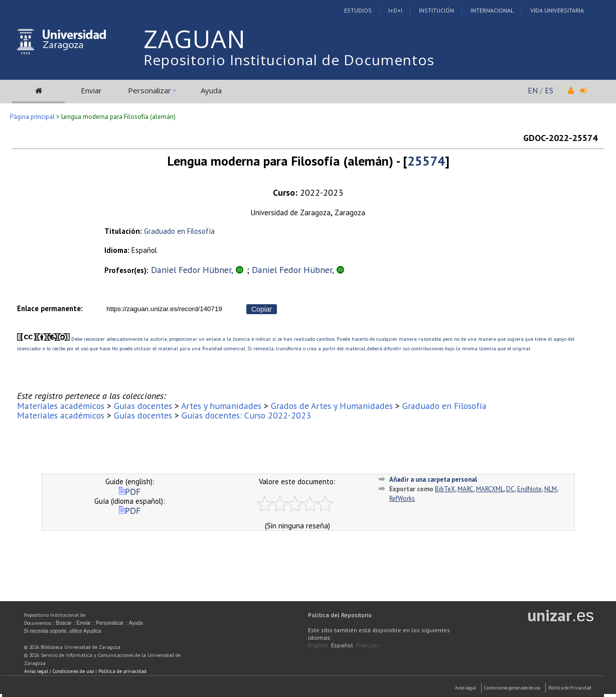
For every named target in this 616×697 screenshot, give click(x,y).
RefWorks (402, 499)
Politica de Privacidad (570, 688)
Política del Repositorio (340, 615)
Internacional (492, 10)
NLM (551, 489)
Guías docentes (143, 406)
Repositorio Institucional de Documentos (289, 60)
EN (533, 90)
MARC (466, 489)
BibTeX (445, 489)
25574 (426, 161)
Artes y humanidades (221, 406)
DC (510, 489)
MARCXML (490, 489)
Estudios (358, 10)
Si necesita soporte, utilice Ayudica (63, 631)
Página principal (32, 117)
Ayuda (211, 90)
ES (549, 90)
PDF (130, 492)
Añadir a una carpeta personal (433, 479)
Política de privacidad (122, 671)
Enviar (91, 90)
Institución (436, 10)
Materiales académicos (61, 406)
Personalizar (149, 90)
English (318, 645)
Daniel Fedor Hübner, (193, 270)
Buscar (64, 623)
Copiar (262, 309)
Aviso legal (36, 671)
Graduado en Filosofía (179, 231)
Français (368, 645)
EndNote (529, 489)
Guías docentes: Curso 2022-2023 (246, 415)
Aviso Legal (466, 688)
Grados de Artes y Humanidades (332, 406)
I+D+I (395, 10)
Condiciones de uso (73, 671)
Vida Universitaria (557, 10)
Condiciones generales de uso (512, 688)
